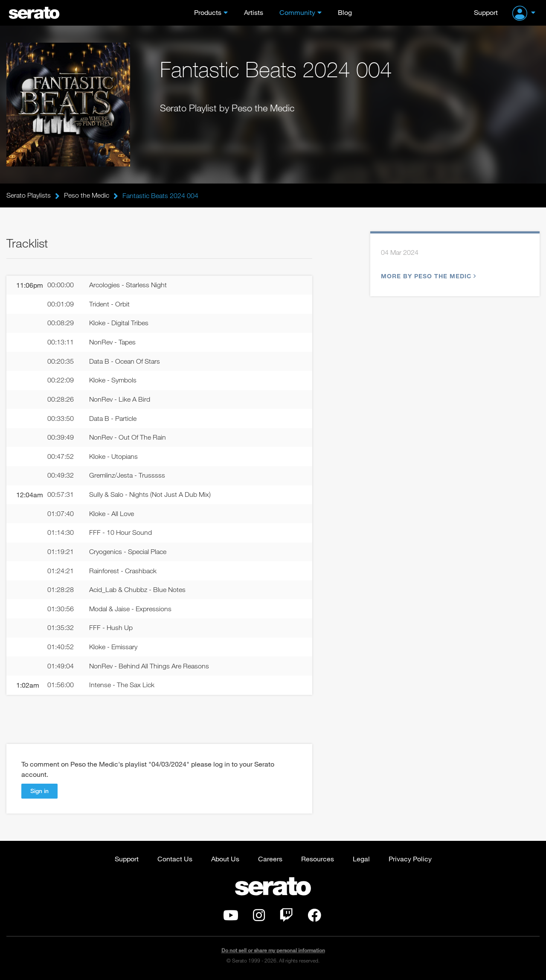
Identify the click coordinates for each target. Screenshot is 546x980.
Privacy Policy (410, 860)
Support (486, 12)
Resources (318, 860)
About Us (225, 860)
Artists (254, 12)
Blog (345, 12)
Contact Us (175, 860)
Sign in (39, 792)
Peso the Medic (87, 195)
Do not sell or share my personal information (273, 952)
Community (297, 12)
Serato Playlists (29, 195)
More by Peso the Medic (427, 276)
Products (208, 12)
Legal (361, 860)
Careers (270, 860)
